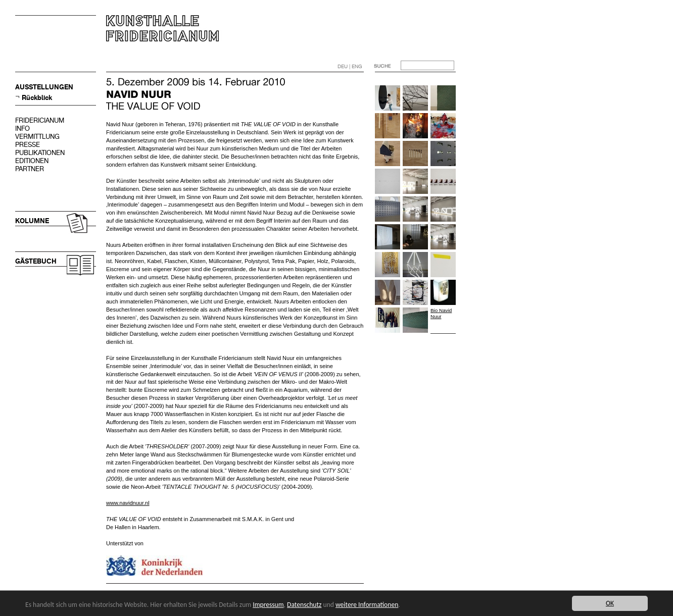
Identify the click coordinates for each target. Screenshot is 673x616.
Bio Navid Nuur (441, 313)
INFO (22, 129)
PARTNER (30, 169)
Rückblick (37, 98)
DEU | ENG (350, 66)
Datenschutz (304, 605)
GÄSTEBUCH (36, 261)
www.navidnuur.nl (128, 503)
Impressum (268, 605)
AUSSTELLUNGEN (44, 87)
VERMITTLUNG (37, 137)
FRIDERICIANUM (40, 120)
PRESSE (28, 145)
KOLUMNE (32, 221)
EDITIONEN (32, 161)
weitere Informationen (367, 605)
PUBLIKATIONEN (40, 153)
